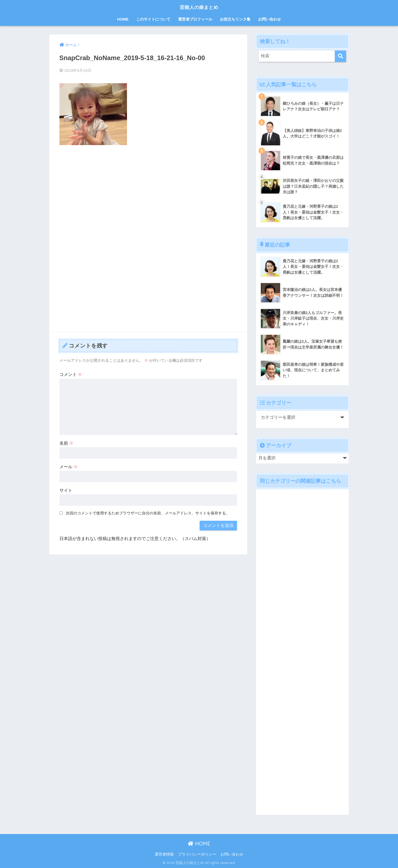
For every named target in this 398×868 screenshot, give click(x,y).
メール (69, 467)
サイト (66, 490)
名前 (67, 443)
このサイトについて (153, 19)
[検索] (340, 56)
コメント (71, 375)
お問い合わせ (269, 19)
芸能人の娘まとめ (199, 7)
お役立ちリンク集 (235, 19)
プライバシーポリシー (197, 854)
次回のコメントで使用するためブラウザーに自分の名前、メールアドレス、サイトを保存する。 (148, 513)
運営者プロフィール (195, 19)
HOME (123, 19)
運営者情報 (164, 854)
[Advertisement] (148, 187)
